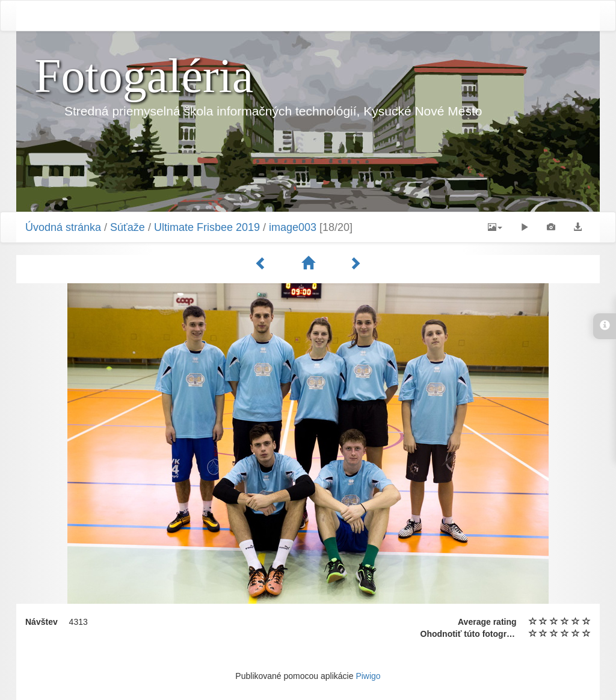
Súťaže (128, 227)
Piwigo (368, 676)
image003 (293, 227)
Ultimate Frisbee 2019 (207, 227)
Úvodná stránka (63, 227)
